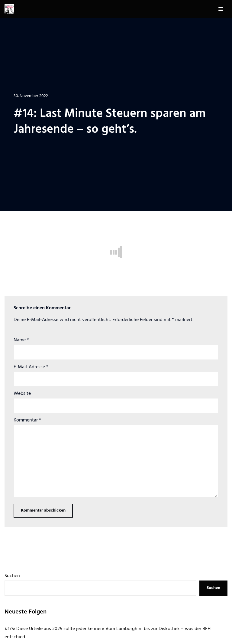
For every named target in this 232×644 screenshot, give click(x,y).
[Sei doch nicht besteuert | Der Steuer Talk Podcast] (9, 9)
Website (22, 394)
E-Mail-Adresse (31, 367)
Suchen (12, 576)
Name (21, 340)
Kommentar (27, 420)
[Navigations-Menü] (221, 9)
